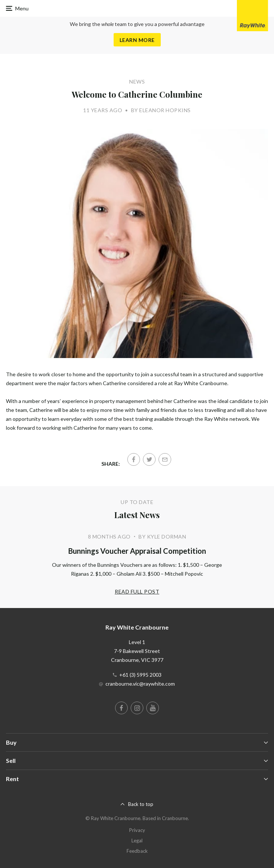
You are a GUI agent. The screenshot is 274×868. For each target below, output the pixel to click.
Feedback (137, 851)
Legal (137, 841)
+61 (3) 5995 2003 (140, 675)
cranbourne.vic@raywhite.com (140, 684)
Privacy (137, 830)
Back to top (141, 804)
